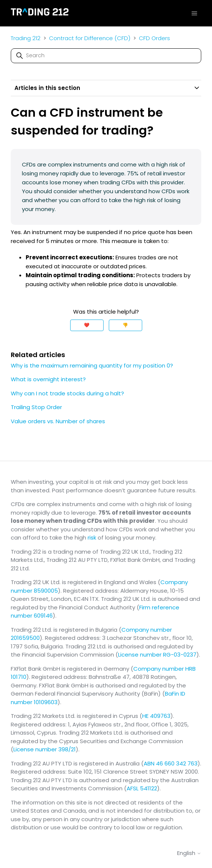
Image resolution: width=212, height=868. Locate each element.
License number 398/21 (45, 749)
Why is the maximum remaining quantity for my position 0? (92, 365)
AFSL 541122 (142, 788)
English (189, 853)
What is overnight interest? (48, 379)
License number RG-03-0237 (157, 655)
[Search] (106, 56)
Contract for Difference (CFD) (90, 38)
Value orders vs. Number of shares (58, 421)
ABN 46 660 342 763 (171, 763)
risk (92, 537)
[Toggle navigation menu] (194, 13)
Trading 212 (26, 38)
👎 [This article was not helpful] (125, 325)
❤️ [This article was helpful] (87, 325)
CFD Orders (154, 38)
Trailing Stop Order (36, 407)
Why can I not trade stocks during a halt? (67, 393)
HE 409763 (156, 716)
